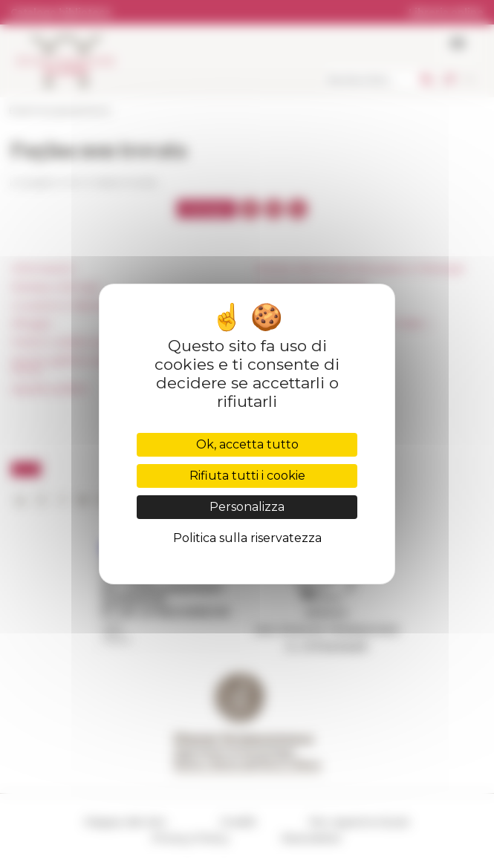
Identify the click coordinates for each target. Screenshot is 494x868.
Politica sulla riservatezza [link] (247, 538)
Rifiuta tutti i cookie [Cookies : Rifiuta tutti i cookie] (247, 476)
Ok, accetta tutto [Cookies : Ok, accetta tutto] (247, 444)
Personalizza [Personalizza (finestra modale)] (247, 507)
